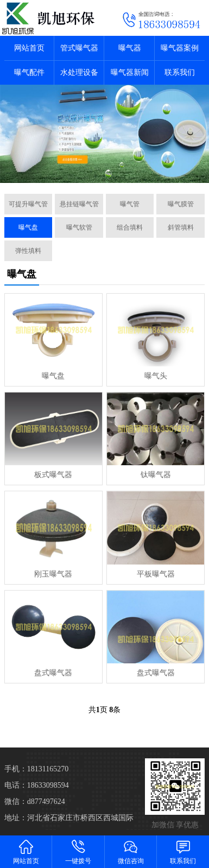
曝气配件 (29, 72)
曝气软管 (79, 227)
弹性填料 (28, 251)
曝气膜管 (181, 204)
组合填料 (130, 227)
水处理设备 (79, 72)
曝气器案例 (180, 48)
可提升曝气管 (28, 204)
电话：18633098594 (37, 785)
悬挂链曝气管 (79, 204)
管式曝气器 (79, 48)
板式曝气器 (53, 475)
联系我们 (180, 72)
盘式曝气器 (53, 673)
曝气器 (130, 48)
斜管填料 (181, 227)
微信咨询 (131, 851)
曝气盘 (28, 227)
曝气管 (130, 204)
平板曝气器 (156, 574)
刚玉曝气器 (53, 574)
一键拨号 (78, 851)
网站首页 (29, 48)
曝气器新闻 (130, 72)
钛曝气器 (156, 475)
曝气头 (156, 376)
